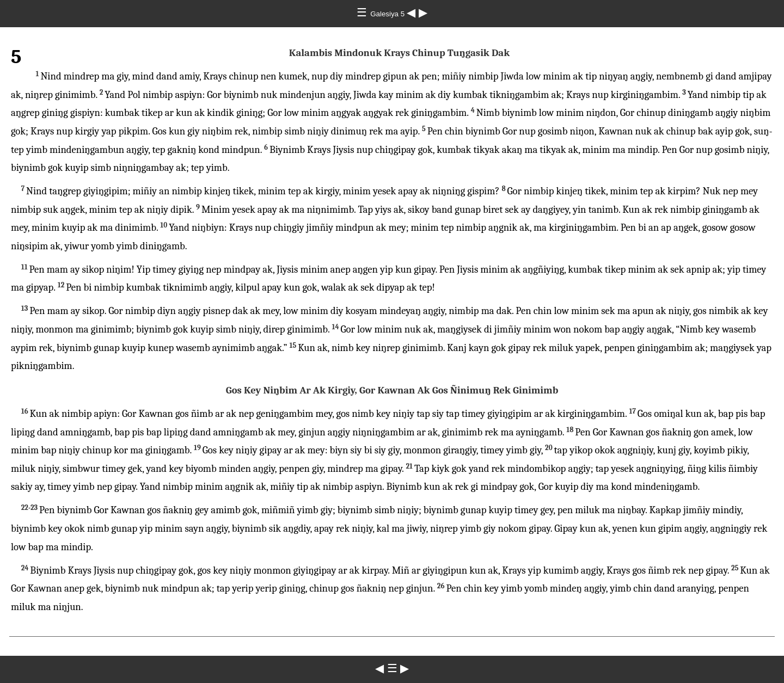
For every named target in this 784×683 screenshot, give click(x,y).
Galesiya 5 (388, 14)
